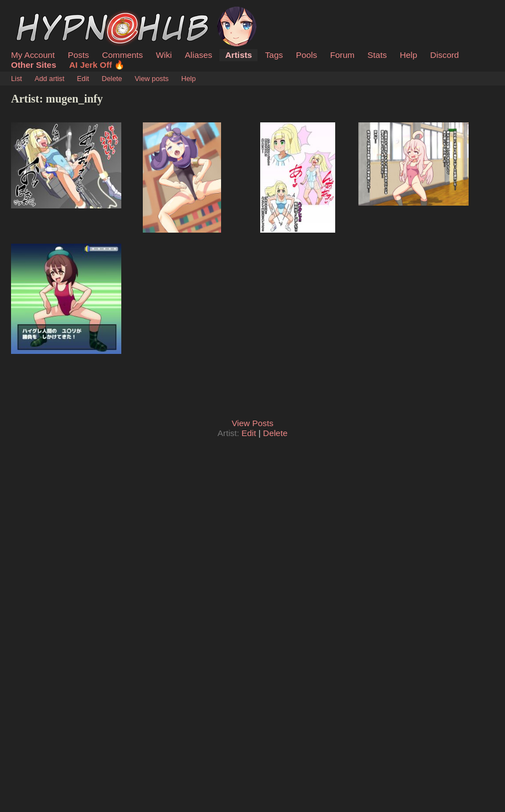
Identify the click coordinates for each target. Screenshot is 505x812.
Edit (83, 79)
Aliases (198, 55)
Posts (78, 55)
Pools (307, 55)
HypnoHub (41, 13)
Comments (122, 55)
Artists (238, 55)
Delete (112, 79)
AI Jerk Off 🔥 (97, 65)
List (17, 79)
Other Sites (34, 65)
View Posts (253, 423)
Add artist (50, 79)
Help (409, 55)
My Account (33, 55)
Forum (342, 55)
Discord (444, 55)
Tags (274, 55)
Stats (377, 55)
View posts (152, 79)
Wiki (164, 55)
